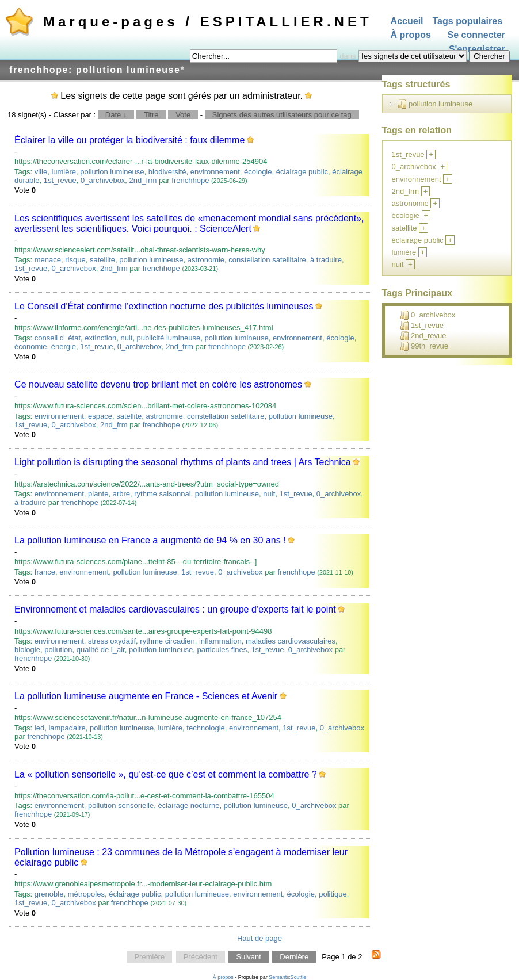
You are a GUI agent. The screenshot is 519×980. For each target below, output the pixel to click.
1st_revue (60, 180)
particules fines (222, 650)
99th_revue (424, 346)
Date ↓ (116, 115)
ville (41, 172)
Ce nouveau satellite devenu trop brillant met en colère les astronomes (158, 384)
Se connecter (476, 35)
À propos (411, 35)
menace (48, 260)
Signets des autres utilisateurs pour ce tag (282, 115)
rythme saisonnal (162, 494)
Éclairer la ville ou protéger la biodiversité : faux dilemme (129, 140)
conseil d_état (58, 338)
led (39, 728)
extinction (100, 338)
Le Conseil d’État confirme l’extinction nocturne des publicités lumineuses (164, 306)
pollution (58, 650)
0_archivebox (103, 180)
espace (100, 416)
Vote (183, 115)
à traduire (326, 260)
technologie (206, 728)
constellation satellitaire (267, 260)
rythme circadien (167, 641)
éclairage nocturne (188, 805)
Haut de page (259, 938)
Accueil (407, 21)
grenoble (49, 894)
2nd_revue (423, 336)
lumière (64, 172)
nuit (126, 338)
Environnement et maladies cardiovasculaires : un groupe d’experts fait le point (175, 609)
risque (75, 260)
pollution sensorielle (121, 805)
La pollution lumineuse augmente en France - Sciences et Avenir (146, 696)
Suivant (248, 957)
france (45, 572)
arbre (121, 494)
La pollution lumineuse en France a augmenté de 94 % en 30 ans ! (150, 540)
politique (333, 894)
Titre (151, 115)
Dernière (294, 957)
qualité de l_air (101, 650)
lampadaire (67, 728)
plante (98, 494)
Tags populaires (468, 21)
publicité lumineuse (169, 338)
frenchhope (190, 180)
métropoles (86, 894)
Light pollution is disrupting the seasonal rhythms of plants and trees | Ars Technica (183, 462)
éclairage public (302, 172)
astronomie (206, 260)
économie (30, 347)
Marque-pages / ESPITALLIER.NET (208, 22)
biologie (27, 650)
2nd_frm (143, 180)
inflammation (220, 641)
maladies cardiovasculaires (291, 641)
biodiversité (167, 172)
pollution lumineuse (112, 172)
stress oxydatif (112, 641)
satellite (102, 260)
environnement (215, 172)
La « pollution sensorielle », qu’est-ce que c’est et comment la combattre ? (166, 774)
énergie (64, 347)
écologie (258, 172)
